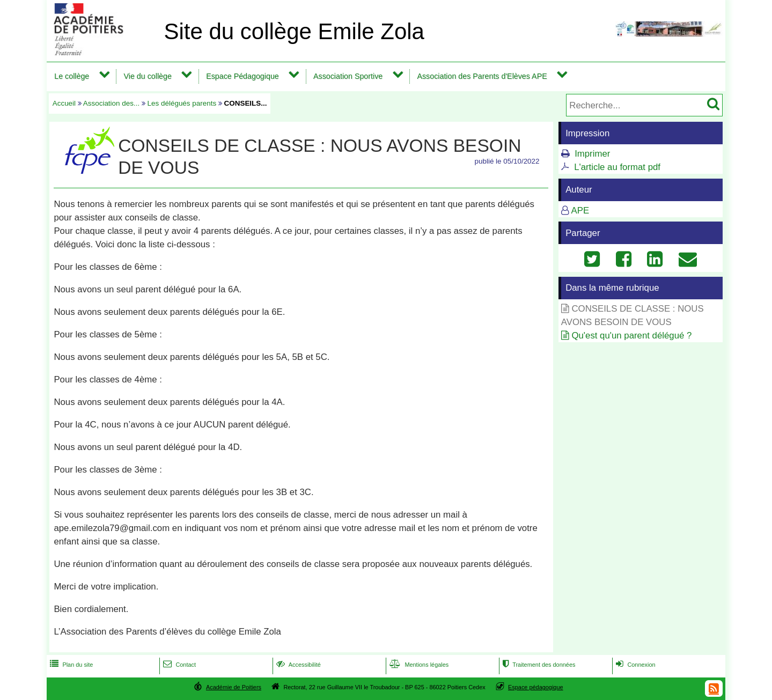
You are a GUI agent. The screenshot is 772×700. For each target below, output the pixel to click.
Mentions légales (418, 665)
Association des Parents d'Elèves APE (482, 76)
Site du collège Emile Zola (294, 31)
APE (580, 211)
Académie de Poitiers (234, 687)
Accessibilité (297, 665)
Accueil (64, 103)
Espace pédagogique (536, 687)
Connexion (634, 665)
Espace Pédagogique (242, 76)
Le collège (72, 76)
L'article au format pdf (617, 167)
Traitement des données (538, 665)
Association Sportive (348, 76)
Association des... (111, 103)
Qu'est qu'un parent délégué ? (631, 336)
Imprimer (592, 154)
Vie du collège (148, 76)
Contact (178, 665)
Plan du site (70, 665)
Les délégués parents (182, 103)
